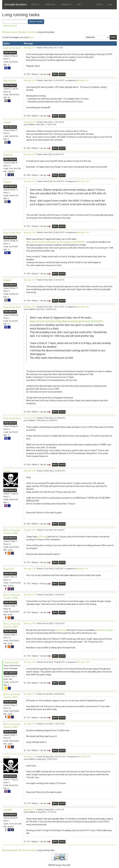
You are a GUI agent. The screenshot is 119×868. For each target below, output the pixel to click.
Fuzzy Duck (9, 569)
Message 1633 (30, 280)
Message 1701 (30, 530)
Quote (62, 74)
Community (67, 5)
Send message (10, 53)
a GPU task (42, 537)
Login (110, 5)
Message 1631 (30, 181)
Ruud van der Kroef (12, 48)
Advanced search (10, 26)
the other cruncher (104, 630)
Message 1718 (30, 757)
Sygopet (7, 122)
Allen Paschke (10, 81)
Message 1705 (30, 624)
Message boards (10, 32)
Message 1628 (30, 81)
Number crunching (27, 32)
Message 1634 (30, 307)
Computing (51, 5)
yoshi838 (8, 810)
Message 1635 (30, 418)
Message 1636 (30, 471)
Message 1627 (30, 48)
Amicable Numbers (16, 4)
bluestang (8, 155)
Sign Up (100, 5)
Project (36, 5)
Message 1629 (30, 122)
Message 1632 (30, 232)
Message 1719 (30, 810)
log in (31, 37)
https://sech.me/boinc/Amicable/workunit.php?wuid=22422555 (56, 242)
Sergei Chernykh (11, 662)
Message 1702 (30, 569)
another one (61, 630)
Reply (55, 74)
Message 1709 (30, 724)
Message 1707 (30, 694)
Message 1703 (30, 595)
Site (80, 5)
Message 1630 (30, 154)
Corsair (7, 471)
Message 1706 (30, 662)
